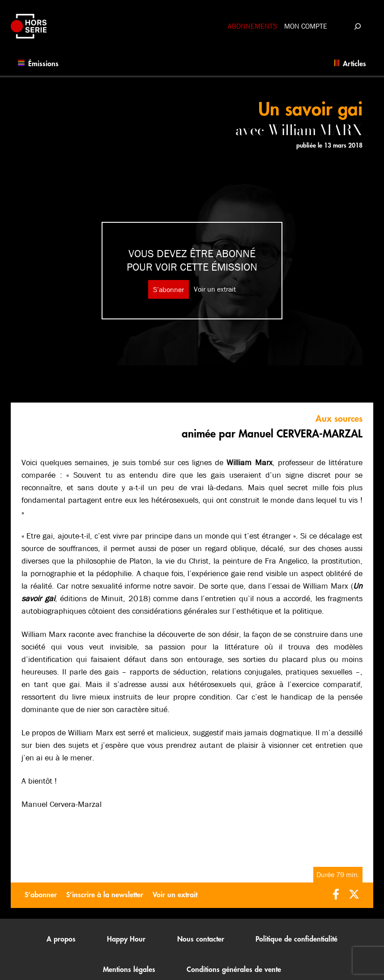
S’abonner (169, 289)
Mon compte (306, 26)
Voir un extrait (215, 289)
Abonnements (252, 26)
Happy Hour (126, 939)
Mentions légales (129, 970)
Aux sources (339, 419)
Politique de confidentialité (297, 939)
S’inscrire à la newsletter (105, 895)
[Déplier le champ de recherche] (357, 26)
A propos (61, 939)
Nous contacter (201, 939)
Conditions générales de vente (234, 970)
